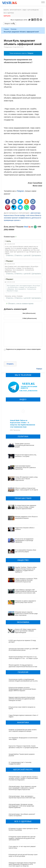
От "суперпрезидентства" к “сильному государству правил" (20, 739)
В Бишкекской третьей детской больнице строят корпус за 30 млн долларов (23, 832)
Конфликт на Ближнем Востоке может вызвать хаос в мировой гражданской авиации (23, 707)
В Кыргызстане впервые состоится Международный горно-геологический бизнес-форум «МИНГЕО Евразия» (23, 666)
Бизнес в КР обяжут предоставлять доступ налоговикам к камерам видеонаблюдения (22, 609)
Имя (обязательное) (29, 313)
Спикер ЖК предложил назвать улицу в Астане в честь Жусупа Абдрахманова (26, 479)
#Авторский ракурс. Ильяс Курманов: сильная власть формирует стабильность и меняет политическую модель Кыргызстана (23, 764)
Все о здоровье (9, 13)
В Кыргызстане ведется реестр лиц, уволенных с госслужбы (26, 456)
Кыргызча (7, 16)
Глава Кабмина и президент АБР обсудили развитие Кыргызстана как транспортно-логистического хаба (22, 578)
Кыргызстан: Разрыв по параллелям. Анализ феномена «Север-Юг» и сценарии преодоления (23, 723)
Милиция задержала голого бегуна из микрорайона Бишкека (26, 517)
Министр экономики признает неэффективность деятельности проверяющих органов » (23, 218)
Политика (14, 29)
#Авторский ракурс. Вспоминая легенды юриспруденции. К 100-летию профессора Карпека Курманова (21, 782)
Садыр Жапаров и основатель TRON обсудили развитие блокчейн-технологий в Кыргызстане (23, 569)
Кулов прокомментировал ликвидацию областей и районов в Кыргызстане (25, 468)
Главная (6, 29)
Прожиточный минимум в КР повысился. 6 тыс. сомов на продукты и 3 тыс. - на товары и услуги (23, 634)
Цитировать (36, 256)
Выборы (6, 10)
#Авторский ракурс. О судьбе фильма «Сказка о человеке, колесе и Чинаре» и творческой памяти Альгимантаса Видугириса (24, 755)
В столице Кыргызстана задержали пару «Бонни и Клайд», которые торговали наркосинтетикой (26, 507)
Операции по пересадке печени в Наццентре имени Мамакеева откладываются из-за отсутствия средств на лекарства (22, 841)
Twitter (29, 20)
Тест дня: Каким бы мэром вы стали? (20, 864)
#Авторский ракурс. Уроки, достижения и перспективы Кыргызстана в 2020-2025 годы (22, 773)
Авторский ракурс (16, 10)
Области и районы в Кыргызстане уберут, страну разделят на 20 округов (27, 489)
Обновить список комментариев (21, 304)
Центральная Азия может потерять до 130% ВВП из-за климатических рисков (23, 626)
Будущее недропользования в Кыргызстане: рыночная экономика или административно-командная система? (22, 675)
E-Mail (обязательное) (30, 318)
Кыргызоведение (33, 10)
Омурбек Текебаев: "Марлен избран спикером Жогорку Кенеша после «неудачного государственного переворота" (23, 560)
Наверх (39, 369)
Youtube (35, 20)
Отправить (10, 364)
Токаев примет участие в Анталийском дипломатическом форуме (25, 445)
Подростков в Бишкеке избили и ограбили (21, 528)
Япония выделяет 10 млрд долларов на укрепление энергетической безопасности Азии (23, 642)
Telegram (41, 20)
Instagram (38, 20)
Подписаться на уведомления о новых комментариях (23, 349)
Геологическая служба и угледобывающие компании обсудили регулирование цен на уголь (23, 656)
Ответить (10, 256)
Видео (25, 10)
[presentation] (20, 356)
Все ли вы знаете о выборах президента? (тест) (23, 855)
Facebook (32, 20)
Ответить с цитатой (23, 256)
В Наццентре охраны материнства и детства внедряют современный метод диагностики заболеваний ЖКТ (22, 815)
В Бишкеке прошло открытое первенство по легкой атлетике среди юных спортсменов (22, 595)
